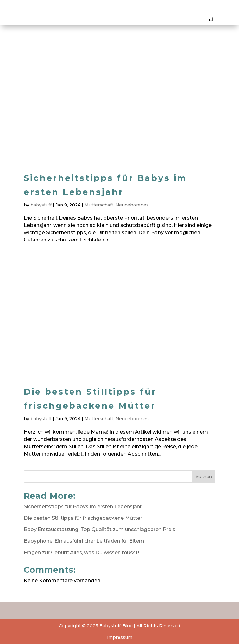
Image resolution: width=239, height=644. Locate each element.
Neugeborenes (132, 205)
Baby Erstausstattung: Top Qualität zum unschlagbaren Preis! (100, 529)
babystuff (41, 205)
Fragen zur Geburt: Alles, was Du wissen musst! (81, 553)
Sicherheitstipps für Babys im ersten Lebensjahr (83, 507)
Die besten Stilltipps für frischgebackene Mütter (83, 518)
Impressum (120, 637)
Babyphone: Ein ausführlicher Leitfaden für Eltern (84, 541)
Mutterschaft (99, 205)
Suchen (204, 477)
